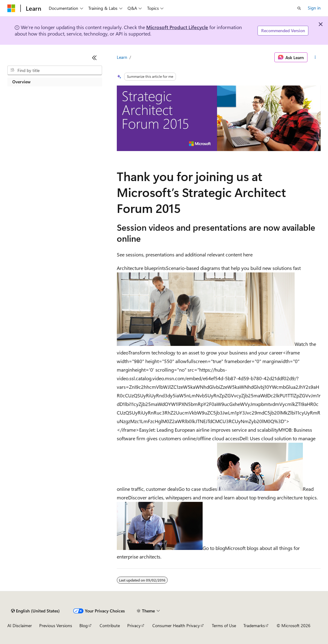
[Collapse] (94, 58)
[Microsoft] (11, 8)
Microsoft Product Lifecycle (177, 27)
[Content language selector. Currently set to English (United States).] (35, 611)
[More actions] (315, 57)
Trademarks (254, 625)
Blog (84, 625)
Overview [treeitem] (21, 82)
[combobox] (55, 70)
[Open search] (299, 8)
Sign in (314, 8)
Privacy (134, 625)
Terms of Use (224, 625)
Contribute (110, 625)
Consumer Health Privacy (176, 625)
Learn (122, 57)
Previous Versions (56, 625)
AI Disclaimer (20, 625)
